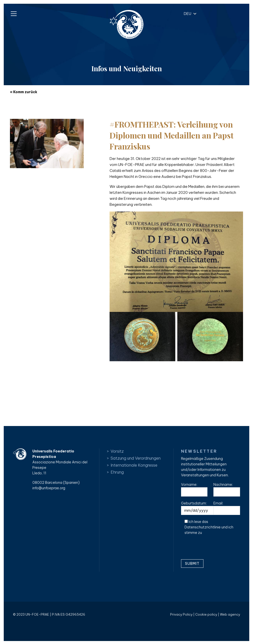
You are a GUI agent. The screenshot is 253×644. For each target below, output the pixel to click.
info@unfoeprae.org (49, 488)
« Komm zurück (24, 92)
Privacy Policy (181, 614)
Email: (227, 508)
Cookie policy (206, 614)
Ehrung (117, 472)
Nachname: (227, 489)
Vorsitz (117, 451)
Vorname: (194, 489)
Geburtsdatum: (202, 508)
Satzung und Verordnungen (136, 458)
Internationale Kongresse (134, 465)
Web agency (230, 614)
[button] (189, 13)
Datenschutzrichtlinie (203, 527)
